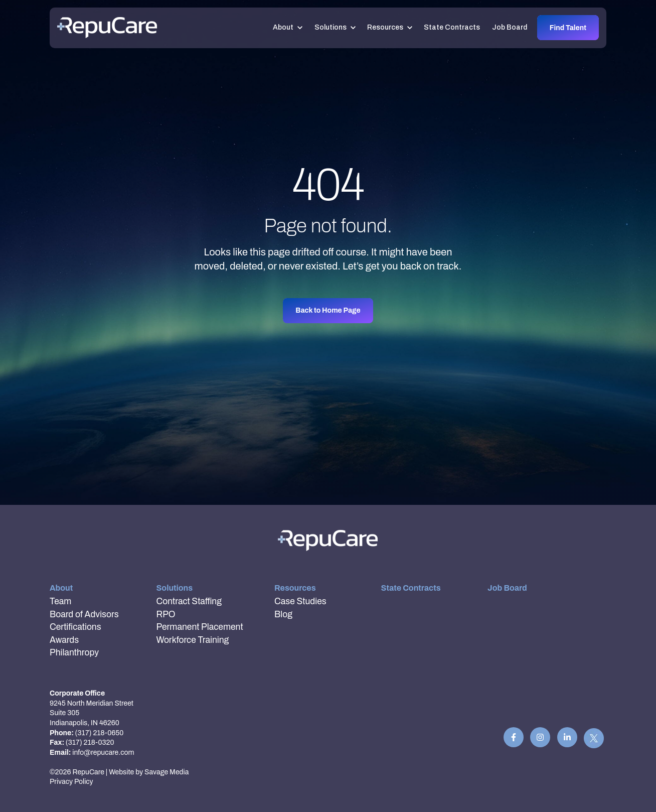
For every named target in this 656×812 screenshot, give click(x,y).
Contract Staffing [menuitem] (189, 601)
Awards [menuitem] (64, 640)
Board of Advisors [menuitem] (84, 615)
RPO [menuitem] (166, 615)
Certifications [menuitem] (75, 627)
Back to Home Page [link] (328, 310)
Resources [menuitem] (295, 588)
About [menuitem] (61, 588)
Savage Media (167, 772)
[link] (107, 27)
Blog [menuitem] (283, 615)
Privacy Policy (71, 782)
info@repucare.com (103, 753)
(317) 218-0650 (100, 733)
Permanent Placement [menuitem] (200, 627)
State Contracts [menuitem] (411, 588)
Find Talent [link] (568, 28)
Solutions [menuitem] (175, 588)
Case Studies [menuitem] (300, 601)
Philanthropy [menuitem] (74, 653)
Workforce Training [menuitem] (193, 640)
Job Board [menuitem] (507, 588)
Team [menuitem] (60, 601)
